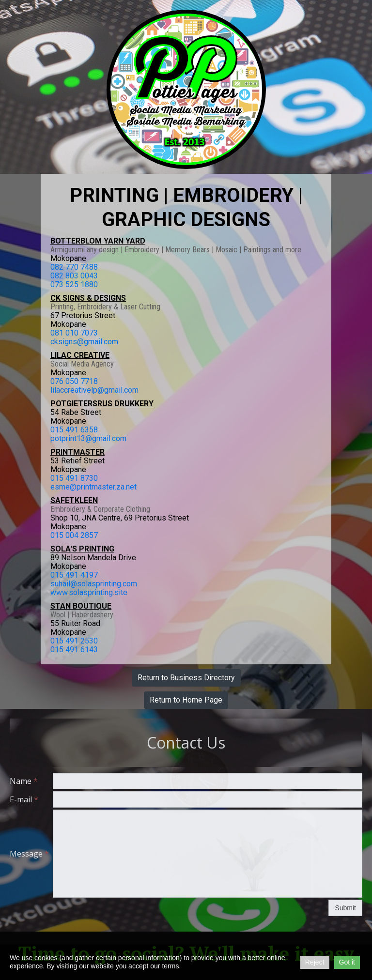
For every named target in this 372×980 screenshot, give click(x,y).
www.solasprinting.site (89, 592)
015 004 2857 (74, 535)
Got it (347, 962)
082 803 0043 (74, 276)
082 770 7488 (74, 267)
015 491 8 (68, 478)
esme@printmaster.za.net (93, 487)
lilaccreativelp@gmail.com (94, 390)
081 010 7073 (74, 333)
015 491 (65, 575)
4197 (89, 575)
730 (91, 478)
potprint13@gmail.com (88, 438)
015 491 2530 (74, 641)
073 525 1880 (74, 284)
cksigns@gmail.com (84, 342)
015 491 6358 (74, 430)
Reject (315, 962)
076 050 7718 (74, 381)
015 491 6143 (74, 650)
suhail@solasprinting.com (94, 584)
